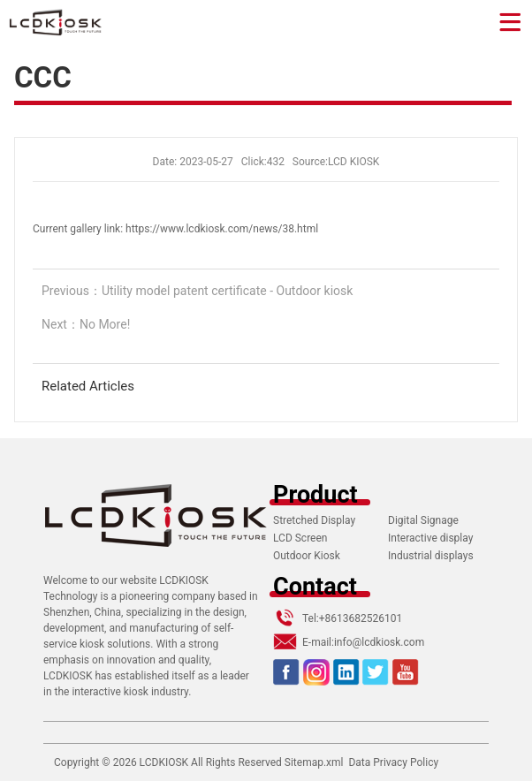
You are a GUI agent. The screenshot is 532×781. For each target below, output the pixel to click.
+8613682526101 (361, 618)
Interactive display (430, 538)
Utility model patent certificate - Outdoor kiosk (227, 291)
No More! (105, 324)
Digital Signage (423, 520)
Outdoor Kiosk (307, 556)
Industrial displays (431, 556)
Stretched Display (314, 520)
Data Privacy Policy (393, 762)
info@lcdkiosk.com (379, 642)
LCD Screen (300, 538)
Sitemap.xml (314, 762)
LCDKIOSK (164, 762)
